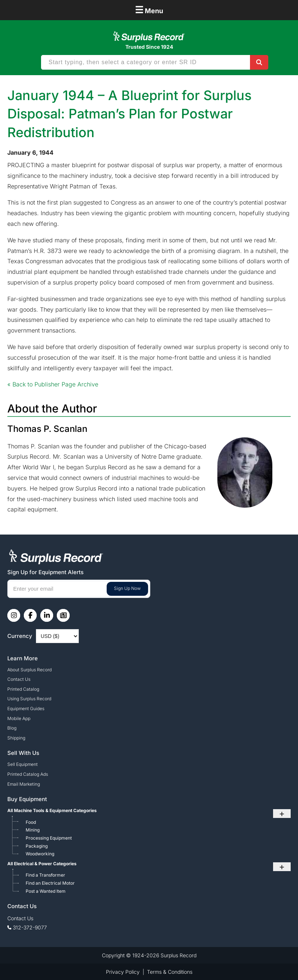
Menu (149, 10)
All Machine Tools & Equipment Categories (52, 810)
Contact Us (19, 679)
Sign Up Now (127, 588)
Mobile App (19, 718)
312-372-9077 (30, 927)
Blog (12, 728)
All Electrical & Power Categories (42, 864)
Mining (33, 830)
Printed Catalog (23, 689)
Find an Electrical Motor (50, 883)
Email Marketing (24, 784)
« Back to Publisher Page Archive (53, 384)
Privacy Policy (123, 972)
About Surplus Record (30, 670)
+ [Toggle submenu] (282, 814)
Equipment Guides (26, 709)
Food (31, 822)
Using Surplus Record (29, 699)
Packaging (37, 846)
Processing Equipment (49, 838)
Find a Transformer (45, 875)
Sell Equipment (23, 764)
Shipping (16, 738)
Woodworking (40, 854)
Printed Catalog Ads (28, 774)
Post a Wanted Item (46, 891)
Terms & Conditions (170, 972)
